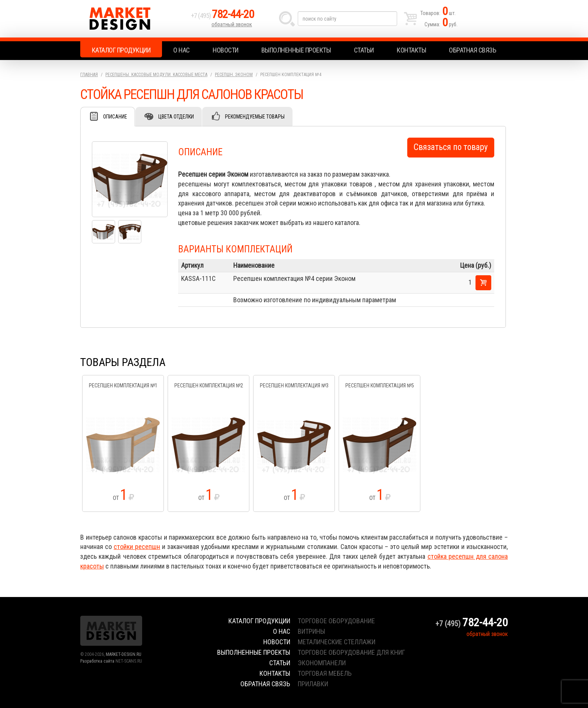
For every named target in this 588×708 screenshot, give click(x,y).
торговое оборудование (336, 621)
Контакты (411, 50)
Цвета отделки (176, 117)
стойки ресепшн (137, 547)
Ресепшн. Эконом (234, 75)
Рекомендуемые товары (255, 117)
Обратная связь (472, 50)
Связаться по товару (451, 147)
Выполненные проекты (296, 50)
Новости (226, 50)
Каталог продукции (121, 50)
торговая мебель (325, 673)
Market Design (134, 19)
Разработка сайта (97, 661)
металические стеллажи (337, 642)
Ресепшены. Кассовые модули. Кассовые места (156, 75)
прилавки (313, 684)
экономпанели (322, 663)
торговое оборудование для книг (351, 652)
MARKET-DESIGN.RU (124, 654)
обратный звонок (232, 24)
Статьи (364, 50)
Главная (89, 75)
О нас (181, 50)
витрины (311, 631)
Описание (115, 117)
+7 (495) (222, 16)
